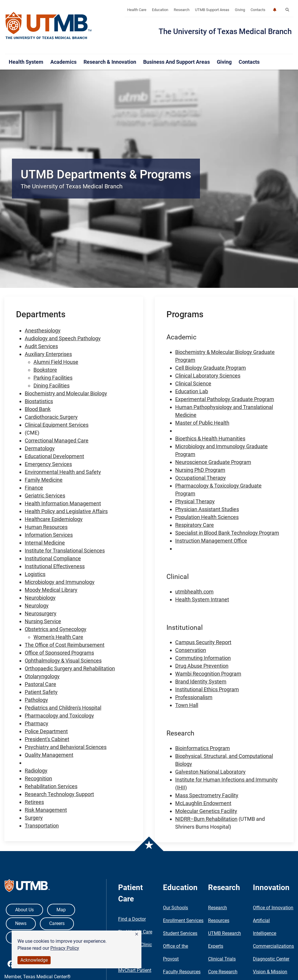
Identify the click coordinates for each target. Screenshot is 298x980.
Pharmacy (37, 723)
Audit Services (41, 346)
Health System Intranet (202, 599)
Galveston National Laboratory (210, 772)
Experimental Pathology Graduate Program (225, 399)
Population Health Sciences (207, 517)
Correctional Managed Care (57, 441)
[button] (137, 934)
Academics (63, 62)
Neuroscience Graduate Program (213, 462)
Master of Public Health (202, 423)
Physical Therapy (195, 501)
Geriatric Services (45, 496)
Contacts (258, 10)
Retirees (34, 802)
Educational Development (54, 456)
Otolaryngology (42, 676)
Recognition (38, 778)
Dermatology (40, 448)
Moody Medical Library (51, 590)
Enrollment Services (183, 920)
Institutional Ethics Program (207, 689)
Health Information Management (63, 503)
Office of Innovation (273, 908)
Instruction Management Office (211, 541)
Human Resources (46, 527)
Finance (34, 488)
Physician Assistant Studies (207, 509)
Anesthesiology (43, 330)
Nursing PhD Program (200, 470)
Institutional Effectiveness (55, 566)
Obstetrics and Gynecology (56, 629)
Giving (240, 10)
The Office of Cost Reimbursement (65, 645)
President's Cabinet (47, 739)
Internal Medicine (45, 543)
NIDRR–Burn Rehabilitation (206, 819)
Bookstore (45, 370)
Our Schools (175, 908)
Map (61, 910)
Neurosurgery (41, 613)
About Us (24, 910)
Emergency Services (48, 464)
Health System (26, 62)
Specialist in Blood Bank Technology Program (227, 533)
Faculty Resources (182, 972)
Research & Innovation (110, 62)
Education (160, 10)
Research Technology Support (59, 794)
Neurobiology (40, 598)
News (21, 923)
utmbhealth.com (194, 592)
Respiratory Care (195, 525)
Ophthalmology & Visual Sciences (63, 661)
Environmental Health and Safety (63, 472)
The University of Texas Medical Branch (225, 31)
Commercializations (273, 946)
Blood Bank (38, 409)
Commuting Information (203, 658)
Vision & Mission (270, 972)
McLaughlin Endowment (203, 803)
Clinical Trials (222, 959)
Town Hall (187, 705)
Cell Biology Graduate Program (211, 368)
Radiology (36, 771)
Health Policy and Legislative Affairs (66, 511)
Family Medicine (44, 480)
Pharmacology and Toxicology (59, 716)
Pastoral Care (40, 684)
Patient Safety (41, 692)
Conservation (191, 650)
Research (182, 10)
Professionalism (194, 697)
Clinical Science (193, 383)
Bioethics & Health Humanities (210, 438)
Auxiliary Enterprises (48, 354)
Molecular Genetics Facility (206, 811)
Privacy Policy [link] (65, 948)
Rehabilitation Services (51, 786)
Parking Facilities (53, 378)
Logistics (35, 574)
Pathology (36, 700)
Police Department (46, 731)
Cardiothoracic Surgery (51, 417)
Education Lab (192, 391)
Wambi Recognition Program (208, 674)
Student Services (180, 933)
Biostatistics (39, 401)
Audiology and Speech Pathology (63, 338)
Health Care (137, 10)
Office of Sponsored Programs (59, 653)
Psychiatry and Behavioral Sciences (66, 747)
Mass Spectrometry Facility (207, 795)
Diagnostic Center (271, 959)
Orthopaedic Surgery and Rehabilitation (70, 668)
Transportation (42, 826)
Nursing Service (43, 621)
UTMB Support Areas (212, 10)
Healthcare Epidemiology (54, 519)
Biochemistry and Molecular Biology (66, 393)
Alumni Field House (56, 362)
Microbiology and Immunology (60, 582)
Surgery (34, 818)
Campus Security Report (203, 642)
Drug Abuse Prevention (202, 666)
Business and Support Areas (177, 62)
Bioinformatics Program (203, 748)
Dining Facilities (52, 386)
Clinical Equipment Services (57, 425)
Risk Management (46, 810)
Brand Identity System (201, 682)
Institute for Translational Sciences (65, 551)
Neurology (37, 606)
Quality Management (49, 755)
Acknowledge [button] (34, 960)
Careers (57, 923)
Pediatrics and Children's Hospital (63, 708)
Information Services (49, 535)
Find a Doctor (132, 919)
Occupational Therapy (201, 478)
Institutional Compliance (53, 558)
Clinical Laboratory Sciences (208, 376)
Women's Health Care (58, 637)
